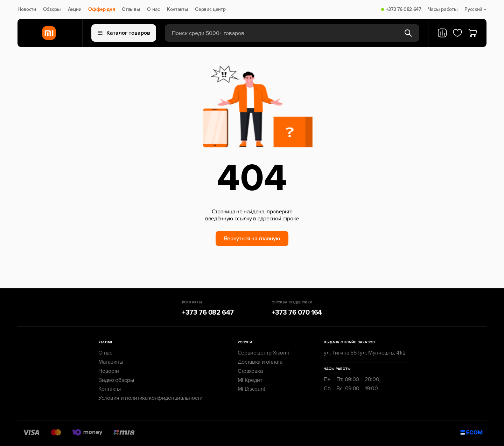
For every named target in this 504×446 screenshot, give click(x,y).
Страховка (250, 371)
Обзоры (52, 9)
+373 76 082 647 (404, 9)
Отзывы (131, 9)
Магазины (111, 362)
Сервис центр (210, 9)
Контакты (177, 9)
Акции (75, 9)
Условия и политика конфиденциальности (150, 398)
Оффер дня (101, 9)
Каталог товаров (124, 33)
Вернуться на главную (252, 239)
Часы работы (443, 9)
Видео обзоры (116, 380)
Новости (27, 9)
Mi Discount (251, 389)
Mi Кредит (250, 380)
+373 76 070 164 (297, 313)
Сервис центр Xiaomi (263, 353)
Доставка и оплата (260, 362)
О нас (153, 9)
